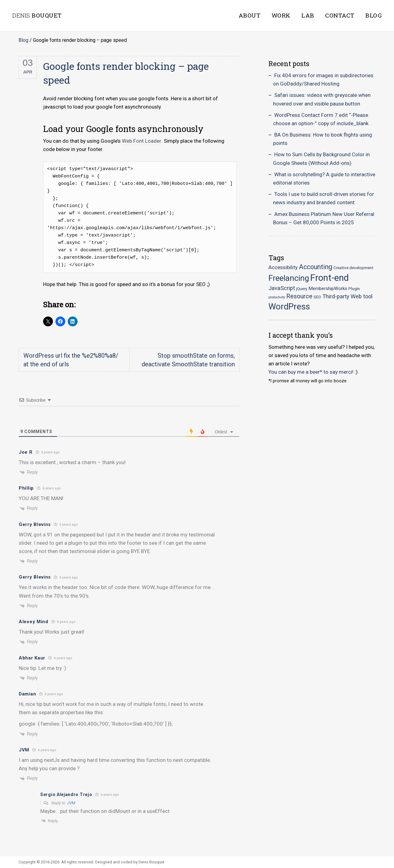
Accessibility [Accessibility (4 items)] (283, 267)
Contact (340, 15)
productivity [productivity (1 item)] (277, 297)
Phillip (26, 488)
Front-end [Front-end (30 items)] (330, 278)
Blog (374, 15)
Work (281, 15)
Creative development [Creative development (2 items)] (353, 268)
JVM (71, 803)
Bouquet (37, 15)
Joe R (26, 452)
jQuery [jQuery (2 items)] (302, 289)
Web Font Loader (142, 141)
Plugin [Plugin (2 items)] (354, 289)
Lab (308, 15)
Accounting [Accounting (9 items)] (316, 267)
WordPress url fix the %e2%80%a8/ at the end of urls (71, 360)
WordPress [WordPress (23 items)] (289, 307)
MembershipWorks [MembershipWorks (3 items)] (328, 289)
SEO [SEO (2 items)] (317, 297)
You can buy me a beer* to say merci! (311, 372)
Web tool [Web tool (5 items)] (362, 296)
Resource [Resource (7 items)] (299, 296)
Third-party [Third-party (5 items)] (336, 296)
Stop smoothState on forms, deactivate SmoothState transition (188, 360)
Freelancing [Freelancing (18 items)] (289, 278)
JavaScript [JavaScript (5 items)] (282, 288)
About (250, 15)
